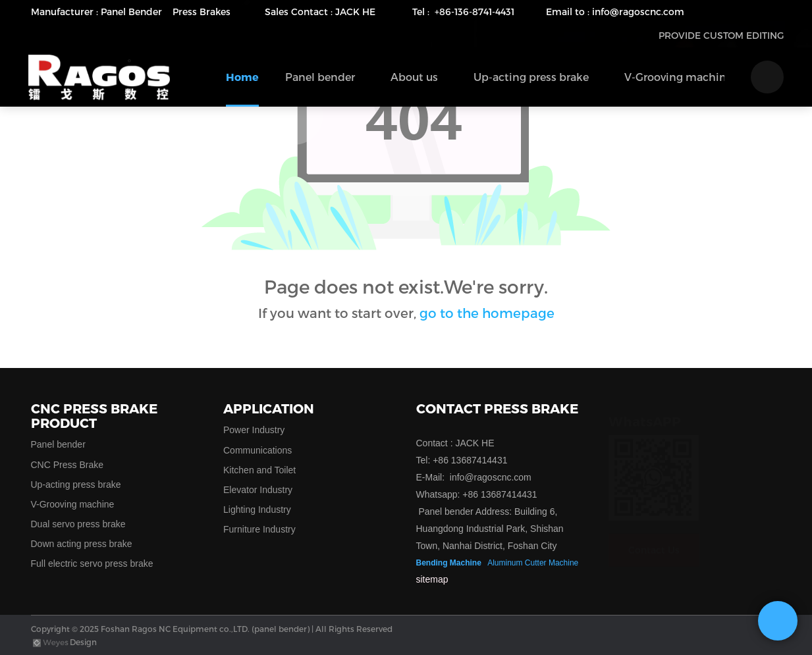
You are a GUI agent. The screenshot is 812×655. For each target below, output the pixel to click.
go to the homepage (487, 313)
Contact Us (654, 537)
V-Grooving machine (73, 504)
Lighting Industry (257, 510)
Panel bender (58, 444)
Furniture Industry (259, 529)
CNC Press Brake (67, 465)
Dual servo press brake (78, 524)
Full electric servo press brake (92, 563)
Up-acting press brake (76, 485)
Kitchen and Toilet (259, 470)
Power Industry (254, 430)
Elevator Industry (258, 490)
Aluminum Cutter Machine (533, 563)
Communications (257, 450)
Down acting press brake (82, 544)
